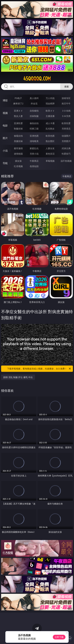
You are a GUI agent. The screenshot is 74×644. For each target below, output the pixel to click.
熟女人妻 (18, 116)
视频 (5, 113)
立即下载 (59, 637)
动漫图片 (66, 136)
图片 (5, 138)
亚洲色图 (34, 136)
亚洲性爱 (18, 123)
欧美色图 (50, 136)
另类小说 (34, 154)
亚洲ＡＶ (18, 111)
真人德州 (34, 98)
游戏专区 (66, 98)
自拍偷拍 (34, 111)
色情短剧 (34, 166)
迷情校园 (18, 154)
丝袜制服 (34, 116)
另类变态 (66, 129)
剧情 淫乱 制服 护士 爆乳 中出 (18, 377)
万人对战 (50, 98)
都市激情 (18, 148)
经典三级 (34, 129)
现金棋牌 (50, 103)
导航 (5, 163)
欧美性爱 (66, 123)
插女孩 (18, 161)
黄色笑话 (50, 154)
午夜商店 (34, 161)
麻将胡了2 (18, 103)
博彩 (5, 100)
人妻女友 (50, 148)
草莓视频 (50, 161)
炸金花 (34, 103)
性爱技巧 (66, 154)
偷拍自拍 (34, 123)
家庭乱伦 (34, 148)
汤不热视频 (66, 161)
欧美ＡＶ (50, 111)
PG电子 (18, 98)
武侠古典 (66, 148)
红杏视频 (18, 166)
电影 (5, 126)
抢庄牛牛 (66, 103)
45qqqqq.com (37, 79)
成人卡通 (50, 123)
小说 (5, 151)
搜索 (67, 87)
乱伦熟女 (50, 129)
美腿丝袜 (18, 141)
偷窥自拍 (18, 136)
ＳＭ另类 (66, 116)
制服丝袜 (18, 129)
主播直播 (50, 116)
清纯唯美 (34, 141)
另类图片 (66, 141)
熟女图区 (50, 141)
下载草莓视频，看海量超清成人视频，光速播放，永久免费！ (39, 369)
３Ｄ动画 (66, 111)
